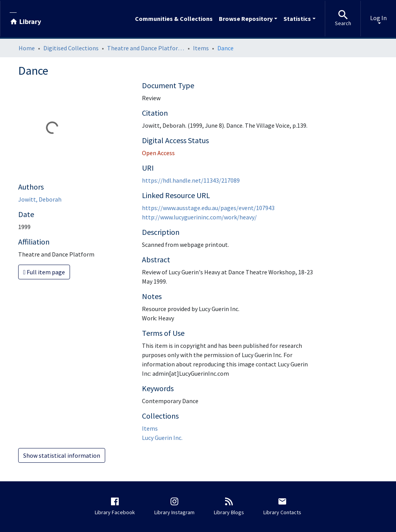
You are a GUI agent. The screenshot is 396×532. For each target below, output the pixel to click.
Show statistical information (62, 455)
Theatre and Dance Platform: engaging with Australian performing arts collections (146, 48)
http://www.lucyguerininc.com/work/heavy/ (199, 217)
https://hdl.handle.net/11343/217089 (191, 180)
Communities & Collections (174, 19)
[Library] (25, 19)
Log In (378, 18)
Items (201, 48)
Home (27, 48)
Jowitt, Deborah (40, 199)
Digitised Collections (71, 48)
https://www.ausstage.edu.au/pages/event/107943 (208, 208)
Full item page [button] (44, 272)
